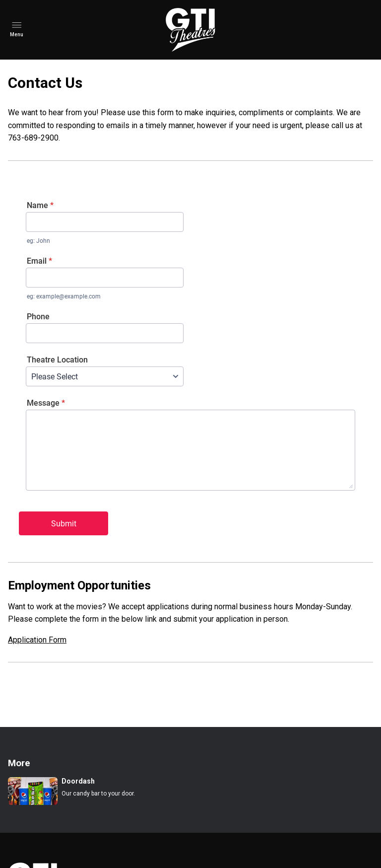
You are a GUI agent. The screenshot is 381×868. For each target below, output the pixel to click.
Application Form (37, 640)
